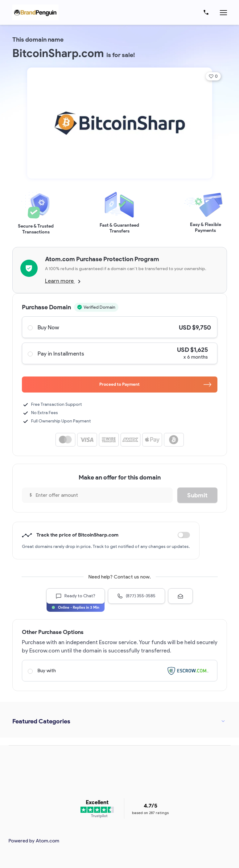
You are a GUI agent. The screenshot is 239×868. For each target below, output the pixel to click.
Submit (197, 495)
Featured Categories (41, 721)
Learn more (63, 281)
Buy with (119, 671)
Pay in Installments (119, 353)
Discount (184, 535)
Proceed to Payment (155, 384)
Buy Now (119, 327)
